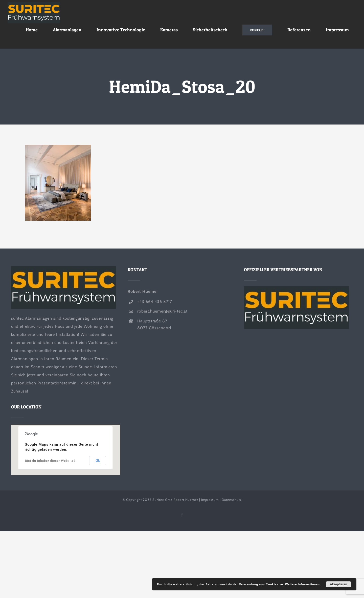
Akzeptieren (338, 584)
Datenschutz (232, 500)
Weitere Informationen (302, 584)
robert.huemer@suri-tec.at (162, 311)
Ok (98, 461)
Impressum (210, 500)
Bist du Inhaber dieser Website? (50, 461)
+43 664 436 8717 (155, 302)
